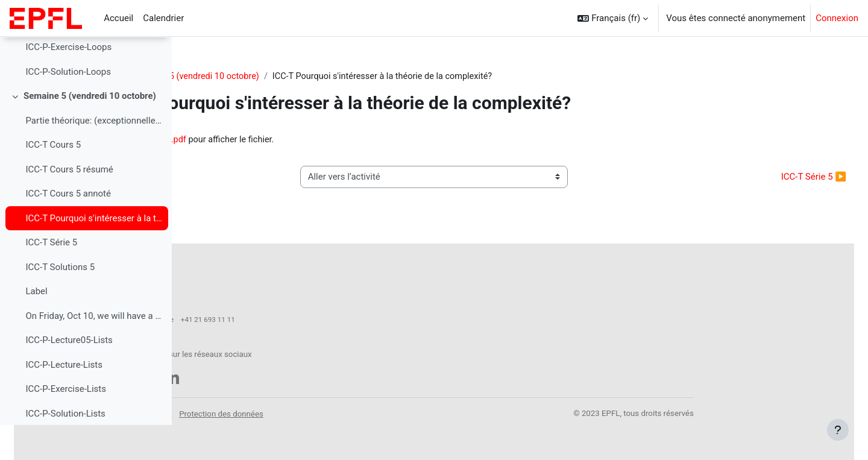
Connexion (837, 18)
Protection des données (404, 407)
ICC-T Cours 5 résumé (69, 204)
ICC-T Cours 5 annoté (68, 228)
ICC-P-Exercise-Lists (66, 424)
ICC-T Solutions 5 (60, 301)
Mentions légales (325, 407)
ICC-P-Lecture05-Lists (69, 375)
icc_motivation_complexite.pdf (313, 140)
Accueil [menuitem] (118, 18)
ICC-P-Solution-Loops (68, 106)
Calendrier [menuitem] (163, 18)
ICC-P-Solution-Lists (65, 448)
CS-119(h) (215, 77)
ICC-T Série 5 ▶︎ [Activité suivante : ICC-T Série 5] (785, 178)
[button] (613, 18)
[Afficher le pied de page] (838, 430)
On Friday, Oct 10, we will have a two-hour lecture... (94, 350)
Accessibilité (264, 407)
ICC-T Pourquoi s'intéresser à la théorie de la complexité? (94, 253)
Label (36, 326)
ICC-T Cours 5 (53, 180)
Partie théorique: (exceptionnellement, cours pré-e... (94, 155)
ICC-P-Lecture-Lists (64, 399)
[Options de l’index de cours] (156, 54)
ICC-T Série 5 (51, 277)
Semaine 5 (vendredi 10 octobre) (90, 131)
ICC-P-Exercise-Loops (68, 82)
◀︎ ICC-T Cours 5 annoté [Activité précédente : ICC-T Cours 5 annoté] (253, 178)
